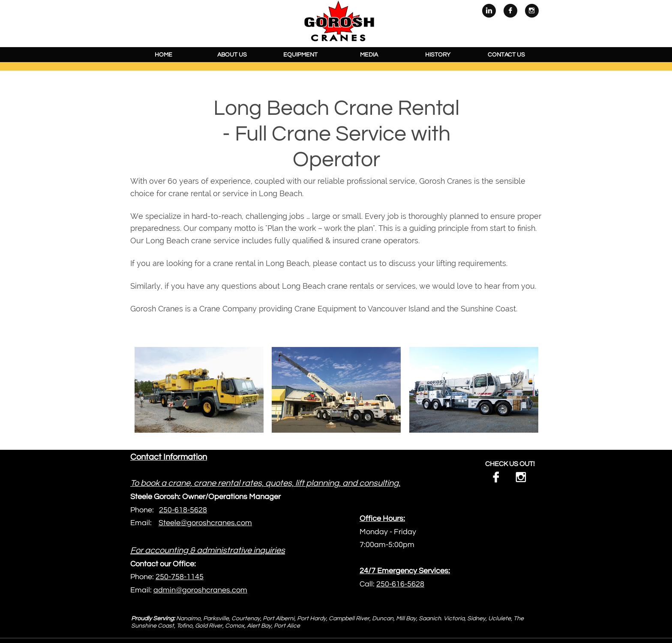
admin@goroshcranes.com (200, 590)
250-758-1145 (180, 577)
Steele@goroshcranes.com (205, 523)
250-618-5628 (183, 510)
